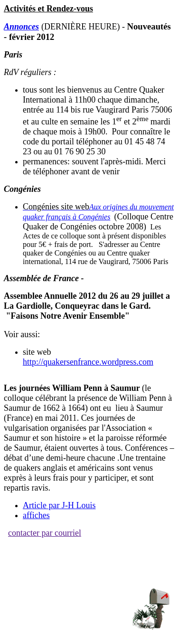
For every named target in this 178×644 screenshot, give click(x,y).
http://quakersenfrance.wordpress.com (88, 362)
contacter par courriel (45, 533)
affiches (36, 515)
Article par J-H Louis (59, 505)
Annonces (21, 27)
